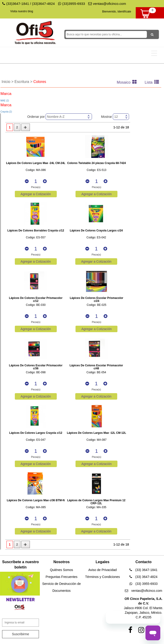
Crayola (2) (6, 112)
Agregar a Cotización (36, 194)
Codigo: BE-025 (96, 305)
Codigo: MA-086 (36, 170)
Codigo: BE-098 (36, 372)
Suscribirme (21, 634)
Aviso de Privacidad (102, 570)
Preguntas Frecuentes (62, 577)
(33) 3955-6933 (144, 584)
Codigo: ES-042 (96, 238)
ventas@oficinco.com (107, 4)
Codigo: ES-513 (96, 170)
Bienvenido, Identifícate (117, 12)
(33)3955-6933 (72, 4)
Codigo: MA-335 (96, 507)
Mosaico (128, 82)
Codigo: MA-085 (36, 507)
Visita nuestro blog (22, 11)
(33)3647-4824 (43, 4)
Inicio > (8, 82)
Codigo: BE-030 (36, 305)
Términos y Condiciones (102, 577)
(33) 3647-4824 (143, 577)
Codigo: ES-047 (36, 440)
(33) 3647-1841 (143, 570)
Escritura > (24, 82)
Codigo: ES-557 (36, 238)
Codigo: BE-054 (96, 372)
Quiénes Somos (62, 570)
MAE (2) (5, 101)
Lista (153, 82)
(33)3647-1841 (18, 4)
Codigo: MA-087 (96, 440)
